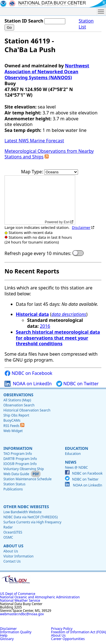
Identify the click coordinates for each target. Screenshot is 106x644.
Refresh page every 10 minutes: (38, 254)
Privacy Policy (62, 629)
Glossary (7, 639)
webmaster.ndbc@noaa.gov (22, 614)
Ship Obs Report (16, 415)
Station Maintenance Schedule (28, 479)
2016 (45, 326)
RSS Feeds (14, 426)
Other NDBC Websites (26, 507)
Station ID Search (24, 21)
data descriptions (69, 314)
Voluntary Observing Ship (24, 469)
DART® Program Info (20, 459)
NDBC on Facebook (28, 373)
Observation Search (19, 405)
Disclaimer (81, 227)
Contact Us (12, 561)
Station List (86, 24)
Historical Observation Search (27, 410)
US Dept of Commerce (18, 594)
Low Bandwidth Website (22, 512)
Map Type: (33, 172)
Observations (18, 395)
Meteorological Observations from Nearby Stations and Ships (49, 154)
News (71, 462)
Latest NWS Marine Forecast (34, 141)
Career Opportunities (68, 639)
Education (77, 448)
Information (18, 448)
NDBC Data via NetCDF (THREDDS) (31, 517)
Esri (67, 222)
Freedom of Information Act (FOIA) (79, 632)
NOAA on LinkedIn (28, 384)
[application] (40, 200)
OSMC (8, 537)
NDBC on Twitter (77, 384)
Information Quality (16, 632)
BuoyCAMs (12, 420)
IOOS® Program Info (20, 464)
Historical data (32, 314)
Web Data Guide (16, 474)
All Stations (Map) (17, 400)
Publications (13, 489)
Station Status (14, 484)
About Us (13, 546)
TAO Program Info (18, 454)
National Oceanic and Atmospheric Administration (40, 597)
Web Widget (13, 431)
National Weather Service (20, 600)
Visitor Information (19, 556)
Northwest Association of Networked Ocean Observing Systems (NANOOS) (47, 72)
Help (4, 635)
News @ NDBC (76, 467)
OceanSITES (13, 532)
